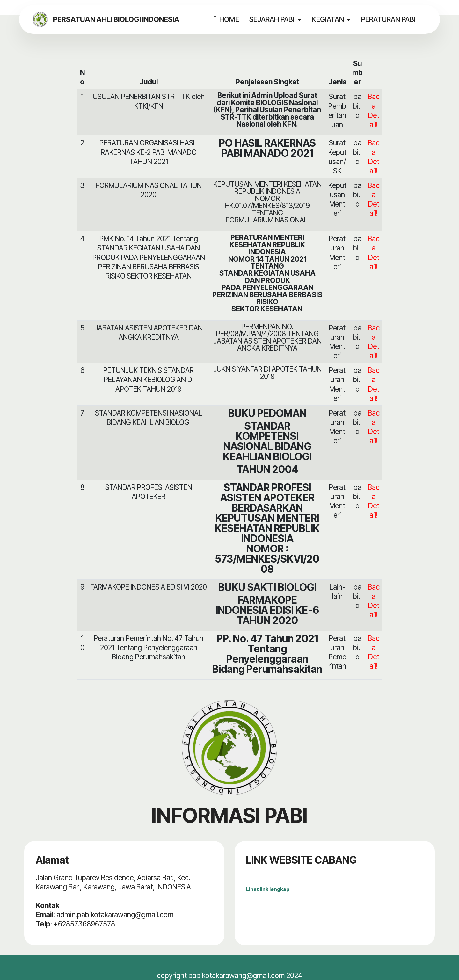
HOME (230, 19)
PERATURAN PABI (392, 19)
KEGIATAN (332, 19)
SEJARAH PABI (276, 19)
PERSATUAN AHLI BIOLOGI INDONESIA (126, 19)
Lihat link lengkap (268, 889)
